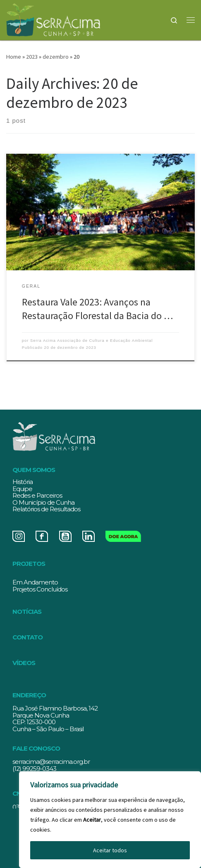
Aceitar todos (110, 850)
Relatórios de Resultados (46, 509)
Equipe (22, 489)
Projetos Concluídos (40, 589)
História (23, 482)
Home (14, 57)
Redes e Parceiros (37, 495)
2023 (32, 57)
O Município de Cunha (43, 502)
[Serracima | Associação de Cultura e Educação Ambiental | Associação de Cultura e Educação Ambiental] (53, 19)
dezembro (56, 57)
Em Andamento (35, 582)
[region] (110, 820)
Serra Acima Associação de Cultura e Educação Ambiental (91, 341)
